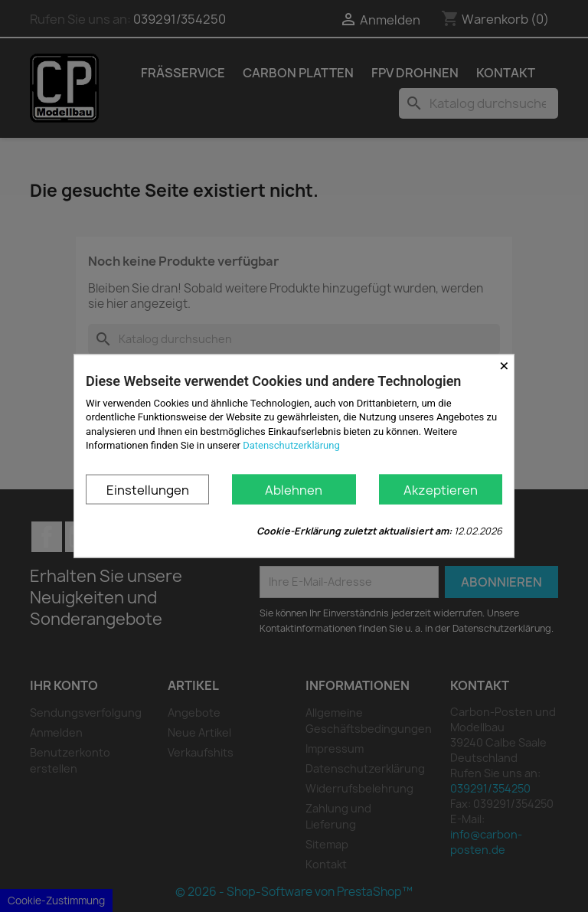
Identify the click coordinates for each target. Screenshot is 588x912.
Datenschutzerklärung (291, 445)
